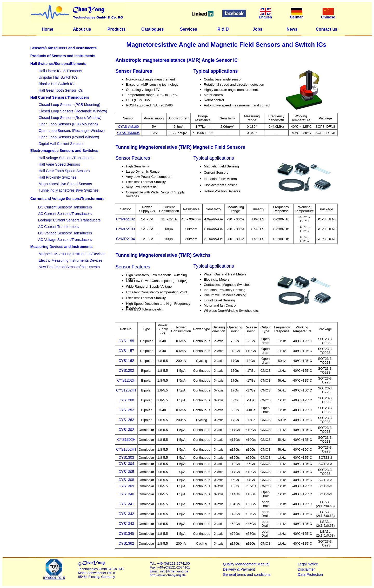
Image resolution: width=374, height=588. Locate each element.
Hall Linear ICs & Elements (60, 71)
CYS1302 (126, 430)
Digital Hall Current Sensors (61, 144)
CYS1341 (126, 504)
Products (116, 29)
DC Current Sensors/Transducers (65, 207)
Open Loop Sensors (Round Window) (69, 137)
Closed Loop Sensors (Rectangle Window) (73, 111)
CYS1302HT (126, 449)
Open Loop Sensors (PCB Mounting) (68, 124)
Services (189, 29)
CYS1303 (126, 457)
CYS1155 (126, 341)
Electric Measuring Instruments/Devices (71, 260)
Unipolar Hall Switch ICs (58, 77)
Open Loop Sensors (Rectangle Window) (72, 131)
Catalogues (152, 29)
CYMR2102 (125, 219)
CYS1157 (126, 351)
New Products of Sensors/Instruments (69, 267)
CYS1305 (126, 472)
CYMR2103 (125, 229)
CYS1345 (126, 533)
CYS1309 (126, 486)
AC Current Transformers (58, 227)
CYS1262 (126, 420)
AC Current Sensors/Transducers (65, 214)
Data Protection (310, 575)
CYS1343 (126, 524)
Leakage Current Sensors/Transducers (69, 220)
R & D (223, 29)
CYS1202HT (126, 390)
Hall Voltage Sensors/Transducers (66, 158)
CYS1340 (126, 494)
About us (82, 29)
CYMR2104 (125, 239)
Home (48, 29)
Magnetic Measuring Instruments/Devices (72, 254)
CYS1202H (126, 380)
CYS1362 (126, 543)
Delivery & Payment (239, 569)
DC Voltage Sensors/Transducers (65, 233)
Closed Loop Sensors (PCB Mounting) (69, 105)
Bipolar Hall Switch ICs (57, 84)
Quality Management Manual (246, 564)
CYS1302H (126, 440)
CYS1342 (126, 514)
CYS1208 (126, 400)
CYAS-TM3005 (128, 133)
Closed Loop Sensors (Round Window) (70, 118)
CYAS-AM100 (128, 127)
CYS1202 (126, 370)
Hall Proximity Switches (58, 177)
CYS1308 (126, 480)
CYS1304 (126, 464)
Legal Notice (308, 564)
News (292, 29)
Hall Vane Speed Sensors (59, 164)
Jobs (258, 29)
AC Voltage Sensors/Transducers (65, 240)
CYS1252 (126, 410)
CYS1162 (126, 361)
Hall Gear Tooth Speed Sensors (64, 171)
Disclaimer (306, 569)
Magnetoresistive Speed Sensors (65, 184)
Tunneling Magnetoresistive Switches (69, 190)
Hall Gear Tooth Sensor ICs (61, 90)
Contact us (327, 29)
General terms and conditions (247, 575)
